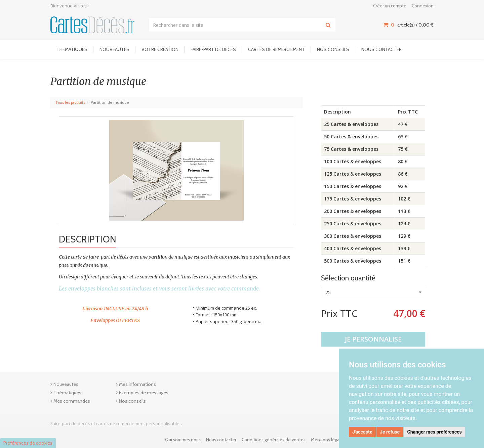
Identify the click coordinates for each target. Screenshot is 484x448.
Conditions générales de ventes (274, 440)
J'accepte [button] (362, 432)
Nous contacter (381, 49)
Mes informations (137, 384)
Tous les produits (70, 102)
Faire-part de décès (213, 49)
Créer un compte (390, 6)
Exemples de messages (144, 393)
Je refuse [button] (390, 432)
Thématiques (72, 49)
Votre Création (160, 49)
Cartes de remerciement (276, 49)
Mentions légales (328, 440)
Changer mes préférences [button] (435, 432)
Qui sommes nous (183, 440)
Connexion (423, 6)
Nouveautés (114, 49)
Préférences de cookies (28, 443)
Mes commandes (72, 401)
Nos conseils (333, 49)
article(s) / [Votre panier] (408, 25)
